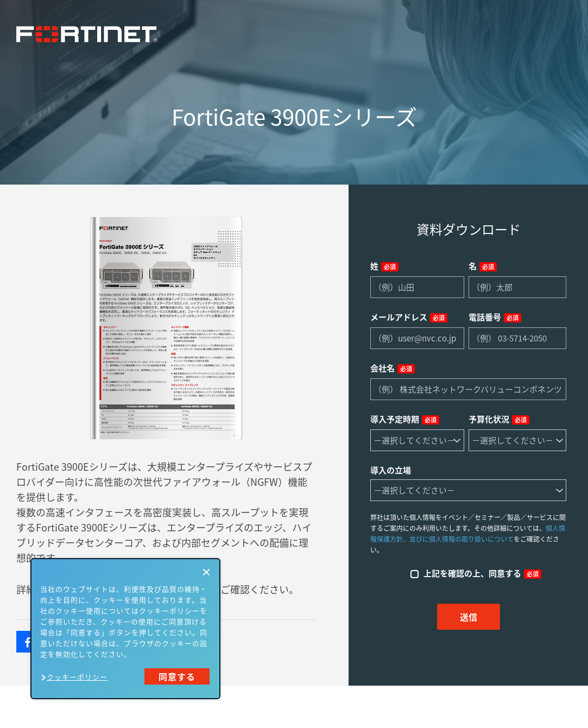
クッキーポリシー (77, 677)
